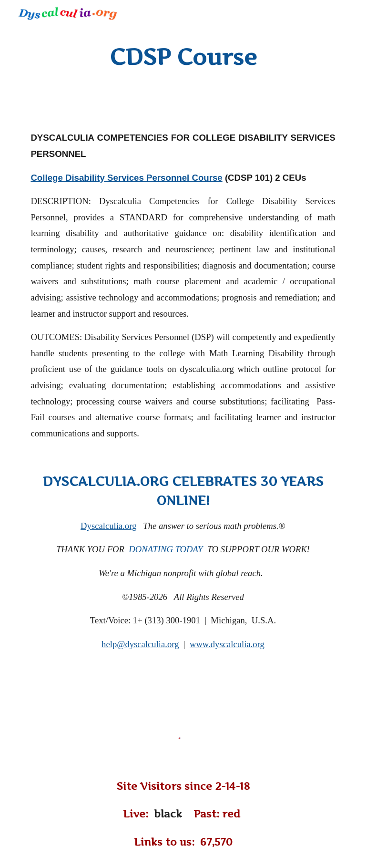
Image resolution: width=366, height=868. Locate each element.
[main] (183, 57)
